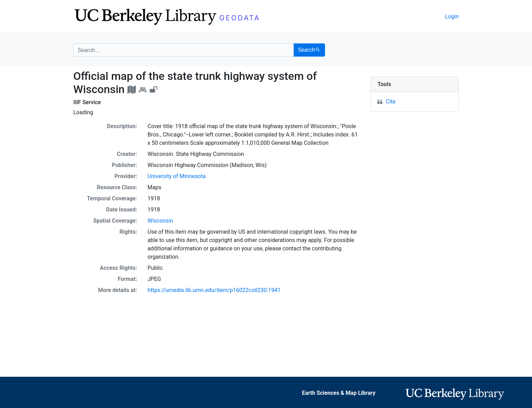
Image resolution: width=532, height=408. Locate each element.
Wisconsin (160, 221)
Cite (391, 102)
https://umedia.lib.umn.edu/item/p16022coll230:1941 (214, 290)
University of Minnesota (177, 176)
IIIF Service (87, 102)
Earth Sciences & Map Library (339, 393)
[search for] (184, 50)
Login (452, 16)
